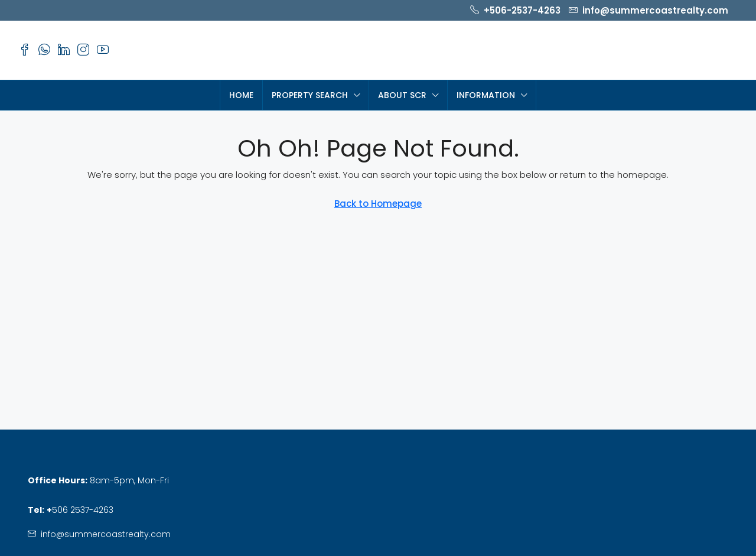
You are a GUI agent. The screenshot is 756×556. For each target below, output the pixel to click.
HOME (241, 95)
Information (486, 95)
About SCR (402, 95)
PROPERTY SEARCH (310, 95)
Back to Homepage (378, 204)
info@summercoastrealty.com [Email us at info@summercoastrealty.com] (106, 534)
